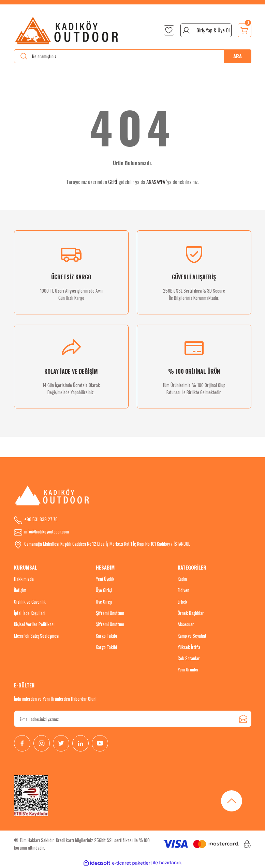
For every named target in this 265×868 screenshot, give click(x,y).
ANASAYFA (156, 182)
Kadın (182, 579)
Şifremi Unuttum (110, 613)
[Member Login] (206, 30)
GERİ (113, 182)
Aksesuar (186, 624)
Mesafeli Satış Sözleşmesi (37, 636)
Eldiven (183, 590)
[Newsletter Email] (133, 719)
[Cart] (245, 30)
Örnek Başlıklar (191, 613)
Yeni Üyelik (105, 579)
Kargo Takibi (106, 636)
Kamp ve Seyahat (192, 636)
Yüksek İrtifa (189, 647)
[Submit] (243, 719)
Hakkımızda (24, 579)
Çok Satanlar (189, 658)
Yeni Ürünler (188, 669)
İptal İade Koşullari (30, 613)
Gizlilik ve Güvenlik (30, 602)
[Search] (133, 56)
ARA (238, 56)
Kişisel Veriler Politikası (34, 624)
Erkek (182, 602)
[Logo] (67, 30)
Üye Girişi (104, 590)
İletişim (20, 590)
